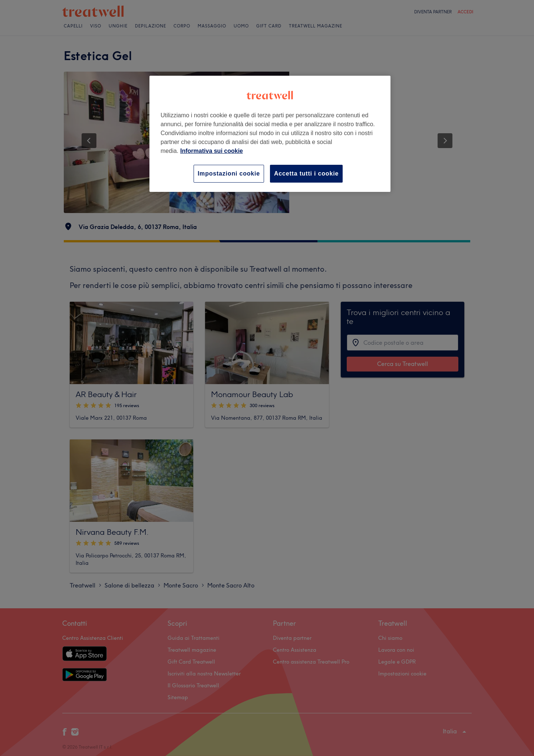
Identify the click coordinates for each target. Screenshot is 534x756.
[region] (270, 134)
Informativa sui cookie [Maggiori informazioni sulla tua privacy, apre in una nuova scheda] (212, 151)
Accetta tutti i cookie (306, 174)
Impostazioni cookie (229, 174)
